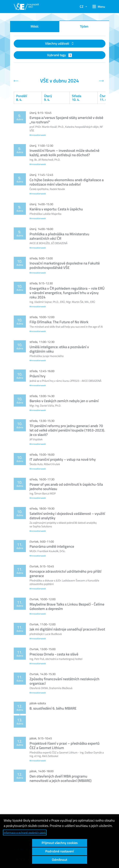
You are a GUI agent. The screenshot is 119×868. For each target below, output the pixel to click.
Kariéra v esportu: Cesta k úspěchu (56, 209)
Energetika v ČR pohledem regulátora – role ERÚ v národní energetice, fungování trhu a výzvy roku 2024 (67, 293)
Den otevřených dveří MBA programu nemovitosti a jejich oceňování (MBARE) (61, 778)
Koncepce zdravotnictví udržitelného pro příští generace (65, 573)
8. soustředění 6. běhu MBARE (53, 708)
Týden (84, 26)
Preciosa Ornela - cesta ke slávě (54, 654)
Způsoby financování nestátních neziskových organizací (64, 681)
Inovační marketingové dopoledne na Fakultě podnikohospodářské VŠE (65, 265)
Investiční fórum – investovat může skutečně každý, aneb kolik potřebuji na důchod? (64, 153)
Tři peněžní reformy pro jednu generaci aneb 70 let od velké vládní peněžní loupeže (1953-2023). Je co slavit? (67, 430)
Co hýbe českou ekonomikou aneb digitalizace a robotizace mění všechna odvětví (67, 182)
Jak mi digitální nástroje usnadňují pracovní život (67, 629)
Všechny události (57, 43)
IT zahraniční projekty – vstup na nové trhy (63, 459)
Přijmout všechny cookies (60, 843)
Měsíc (35, 26)
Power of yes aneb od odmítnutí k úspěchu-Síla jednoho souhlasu (66, 486)
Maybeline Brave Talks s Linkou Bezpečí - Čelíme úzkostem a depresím (67, 606)
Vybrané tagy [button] (60, 55)
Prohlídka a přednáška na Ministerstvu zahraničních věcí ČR (59, 236)
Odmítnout (60, 860)
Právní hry (37, 376)
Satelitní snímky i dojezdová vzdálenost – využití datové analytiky (67, 516)
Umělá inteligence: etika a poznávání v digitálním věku (59, 349)
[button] (98, 7)
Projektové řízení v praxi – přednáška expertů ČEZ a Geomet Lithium (65, 745)
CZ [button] (82, 7)
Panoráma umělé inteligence (52, 546)
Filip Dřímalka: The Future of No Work (59, 322)
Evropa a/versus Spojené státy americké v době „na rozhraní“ (66, 120)
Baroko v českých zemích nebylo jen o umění (64, 401)
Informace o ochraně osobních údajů (25, 832)
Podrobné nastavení (60, 851)
